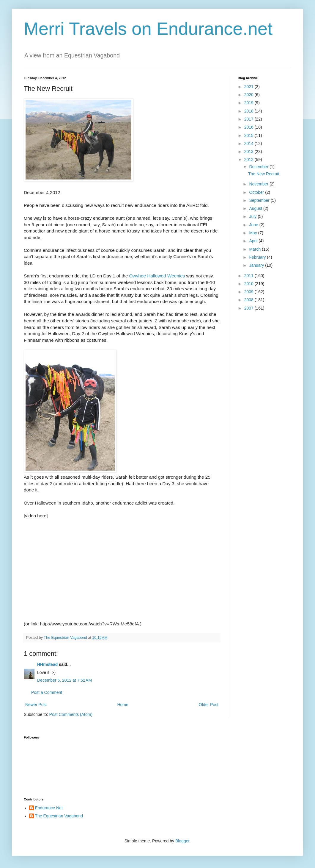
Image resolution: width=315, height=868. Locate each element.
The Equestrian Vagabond (59, 816)
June (254, 225)
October (257, 192)
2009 (249, 292)
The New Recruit (264, 174)
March (255, 249)
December (259, 167)
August (256, 208)
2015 (249, 135)
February (258, 257)
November (259, 184)
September (260, 200)
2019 (249, 103)
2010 (249, 284)
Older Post (209, 705)
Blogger (182, 841)
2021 (249, 87)
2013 (249, 152)
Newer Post (36, 705)
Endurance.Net (49, 808)
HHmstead (47, 664)
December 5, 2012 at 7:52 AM (64, 680)
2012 (249, 160)
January (257, 265)
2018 (249, 111)
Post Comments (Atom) (71, 714)
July (253, 216)
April (254, 241)
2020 (249, 95)
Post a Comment (47, 692)
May (253, 233)
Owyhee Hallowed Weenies (157, 276)
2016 (249, 127)
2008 (249, 300)
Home (123, 705)
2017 (249, 119)
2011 (249, 276)
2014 (249, 143)
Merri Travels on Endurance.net (148, 29)
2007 (249, 308)
